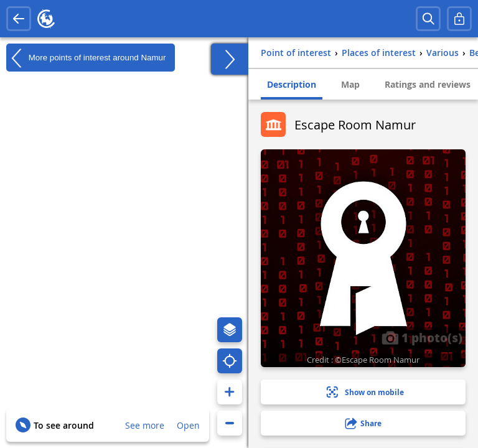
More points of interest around (86, 58)
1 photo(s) (422, 337)
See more (145, 425)
